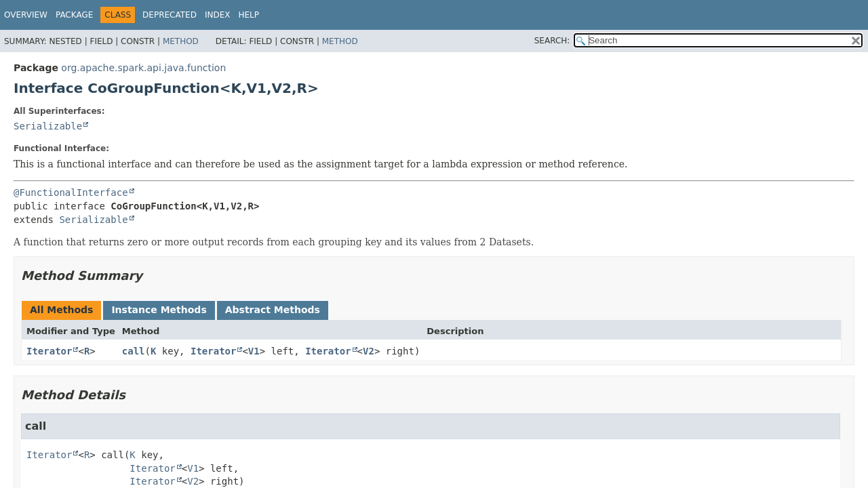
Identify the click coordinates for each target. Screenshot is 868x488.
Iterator (49, 351)
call (134, 351)
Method (181, 41)
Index (218, 15)
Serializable (48, 126)
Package (74, 15)
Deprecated (170, 15)
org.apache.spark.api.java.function (143, 68)
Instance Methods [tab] (159, 310)
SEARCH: (552, 41)
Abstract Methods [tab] (273, 310)
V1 (254, 351)
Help (249, 15)
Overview (26, 15)
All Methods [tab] (61, 310)
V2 (369, 351)
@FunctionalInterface (71, 192)
